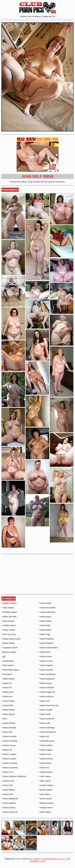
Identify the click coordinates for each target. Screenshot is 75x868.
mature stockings (47, 728)
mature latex (45, 625)
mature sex (44, 701)
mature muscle (46, 661)
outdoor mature (46, 785)
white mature (45, 812)
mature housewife (47, 608)
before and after (9, 617)
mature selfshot (46, 696)
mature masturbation (48, 648)
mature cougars (9, 754)
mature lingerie (46, 643)
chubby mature (9, 625)
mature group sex (10, 812)
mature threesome (47, 732)
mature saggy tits (47, 692)
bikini (4, 719)
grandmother (8, 661)
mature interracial (47, 612)
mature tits (44, 736)
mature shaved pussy (49, 705)
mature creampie (9, 763)
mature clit (7, 750)
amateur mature (9, 603)
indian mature (8, 679)
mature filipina (8, 790)
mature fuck (7, 794)
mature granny (8, 808)
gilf (3, 657)
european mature (10, 648)
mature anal (7, 692)
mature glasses (9, 803)
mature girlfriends (10, 799)
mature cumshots (10, 768)
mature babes (8, 701)
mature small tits (46, 719)
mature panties (46, 670)
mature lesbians (46, 639)
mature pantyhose (47, 674)
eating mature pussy (11, 639)
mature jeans (45, 617)
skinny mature (45, 799)
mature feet (7, 785)
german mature (9, 652)
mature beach (8, 710)
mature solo (44, 723)
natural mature (46, 772)
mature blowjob (9, 728)
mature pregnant (46, 679)
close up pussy (9, 634)
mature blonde (8, 723)
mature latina (45, 630)
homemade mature (10, 670)
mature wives (45, 763)
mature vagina (45, 750)
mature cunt (7, 772)
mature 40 (6, 688)
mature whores (46, 759)
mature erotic (8, 781)
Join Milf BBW (37, 176)
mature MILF (45, 652)
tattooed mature (46, 803)
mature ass (7, 696)
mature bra (7, 732)
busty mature (8, 621)
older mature (45, 781)
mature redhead (46, 688)
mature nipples (46, 665)
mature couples (9, 759)
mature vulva (45, 754)
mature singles (46, 710)
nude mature (45, 776)
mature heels (45, 603)
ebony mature (8, 643)
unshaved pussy (46, 741)
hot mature (7, 674)
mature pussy (45, 683)
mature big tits (8, 714)
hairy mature (7, 665)
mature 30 (6, 683)
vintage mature (46, 808)
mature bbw (7, 705)
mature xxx (44, 768)
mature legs (44, 634)
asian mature (8, 608)
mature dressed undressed (14, 776)
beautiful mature (9, 612)
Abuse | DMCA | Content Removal (42, 859)
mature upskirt (45, 745)
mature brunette (9, 736)
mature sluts (45, 714)
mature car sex (9, 745)
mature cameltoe (9, 741)
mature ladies (45, 621)
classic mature (8, 630)
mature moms (45, 657)
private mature (45, 790)
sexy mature (45, 794)
